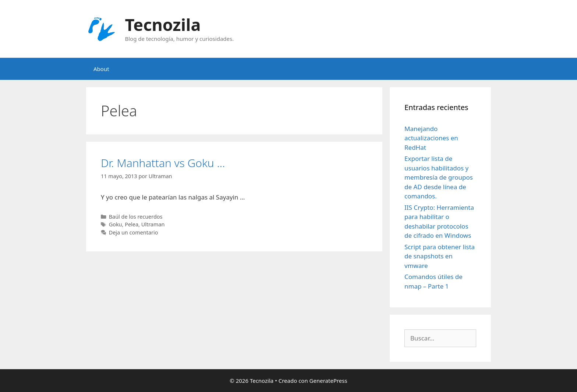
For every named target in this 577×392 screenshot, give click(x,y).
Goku (116, 224)
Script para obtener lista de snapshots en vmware (440, 256)
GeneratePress (328, 381)
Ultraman (153, 224)
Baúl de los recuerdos (136, 217)
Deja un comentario (134, 232)
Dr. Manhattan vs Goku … (163, 163)
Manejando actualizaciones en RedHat (431, 138)
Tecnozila (163, 24)
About (101, 69)
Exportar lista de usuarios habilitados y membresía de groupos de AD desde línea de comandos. (439, 177)
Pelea (132, 224)
